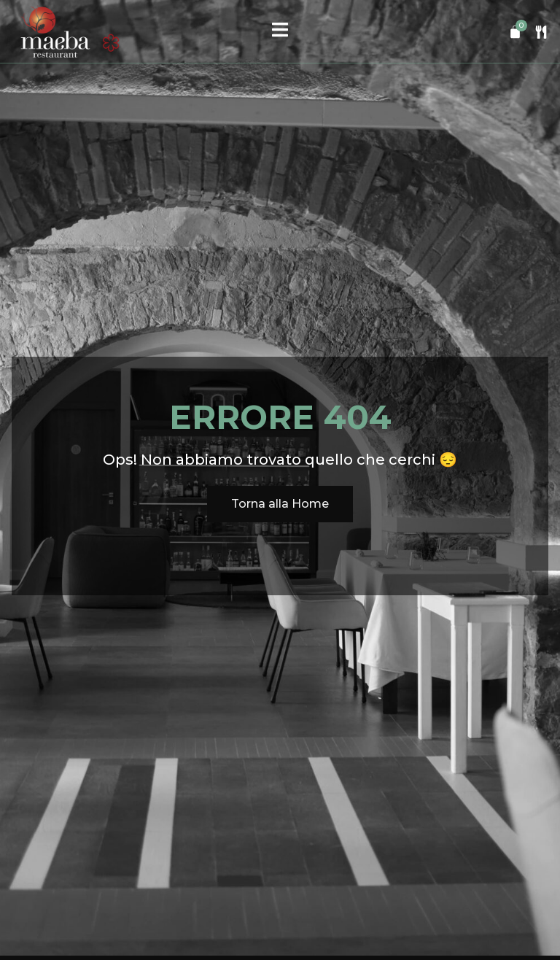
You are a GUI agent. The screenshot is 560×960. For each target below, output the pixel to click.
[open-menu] (280, 31)
